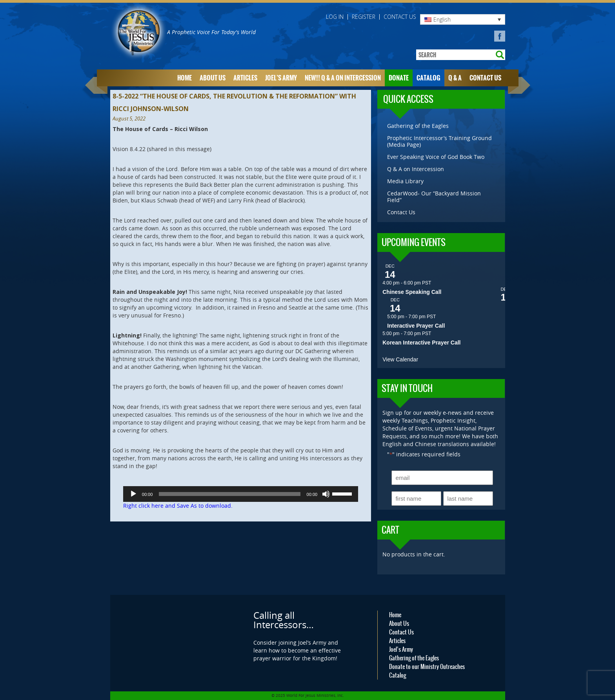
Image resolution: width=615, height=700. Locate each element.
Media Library (405, 181)
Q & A (455, 78)
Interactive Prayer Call (416, 326)
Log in (335, 17)
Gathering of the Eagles (418, 126)
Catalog (428, 78)
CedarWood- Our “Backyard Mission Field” (434, 197)
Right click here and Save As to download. (178, 506)
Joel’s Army (281, 78)
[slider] (229, 494)
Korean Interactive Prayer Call (421, 343)
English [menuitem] (442, 19)
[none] (463, 19)
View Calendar (400, 359)
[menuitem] (463, 19)
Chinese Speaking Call (412, 292)
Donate (399, 78)
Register (364, 17)
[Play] (133, 494)
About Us (213, 78)
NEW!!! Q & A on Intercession (343, 78)
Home (185, 78)
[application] (241, 494)
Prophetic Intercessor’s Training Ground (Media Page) (439, 141)
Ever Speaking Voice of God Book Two (436, 157)
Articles (245, 78)
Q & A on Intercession (416, 169)
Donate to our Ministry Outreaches (427, 667)
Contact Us (400, 17)
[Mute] (326, 494)
